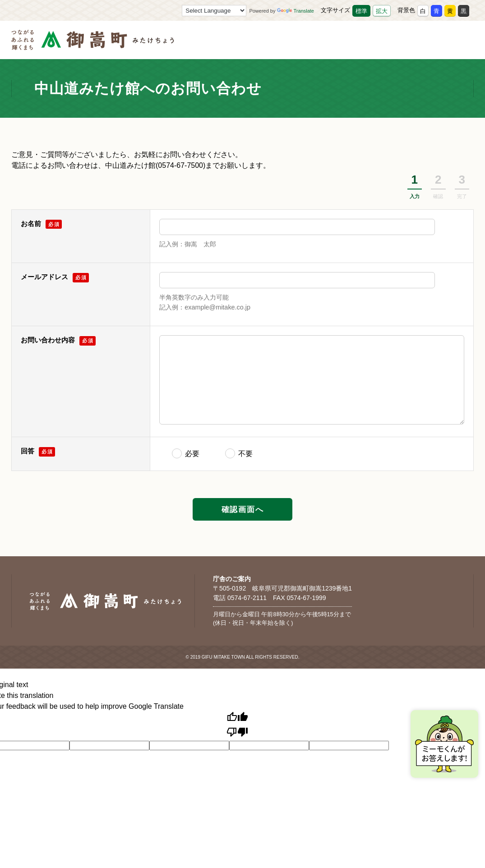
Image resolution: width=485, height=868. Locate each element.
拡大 (382, 11)
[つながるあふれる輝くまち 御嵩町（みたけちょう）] (93, 44)
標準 (361, 11)
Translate (296, 11)
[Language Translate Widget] (214, 11)
